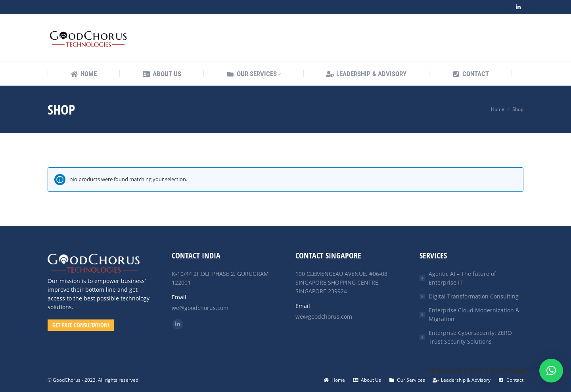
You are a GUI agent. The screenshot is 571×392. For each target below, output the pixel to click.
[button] (551, 371)
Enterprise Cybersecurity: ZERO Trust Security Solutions (470, 337)
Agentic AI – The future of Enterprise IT (462, 278)
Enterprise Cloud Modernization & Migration (474, 315)
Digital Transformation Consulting (474, 296)
